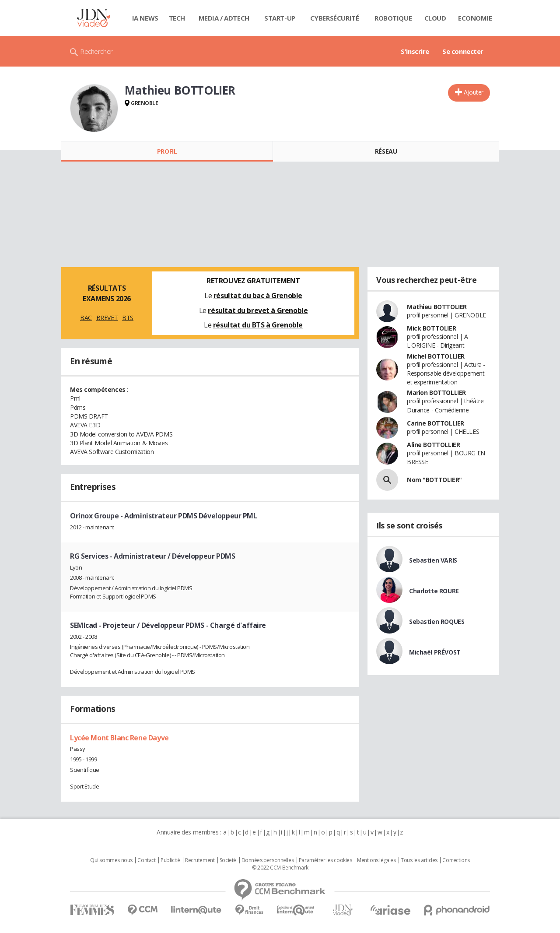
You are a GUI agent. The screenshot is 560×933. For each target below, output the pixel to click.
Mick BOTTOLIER (431, 328)
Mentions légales (376, 860)
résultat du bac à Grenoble (258, 296)
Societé (228, 860)
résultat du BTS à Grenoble (258, 325)
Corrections (456, 860)
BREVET (107, 318)
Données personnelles (268, 860)
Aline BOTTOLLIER (433, 445)
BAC (86, 318)
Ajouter (474, 92)
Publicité (170, 860)
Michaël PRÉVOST (435, 652)
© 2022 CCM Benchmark (280, 868)
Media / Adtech (224, 18)
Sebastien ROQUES (437, 621)
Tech (177, 18)
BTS (128, 318)
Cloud (435, 18)
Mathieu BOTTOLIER (437, 307)
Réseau (386, 151)
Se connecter (463, 51)
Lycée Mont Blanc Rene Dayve (119, 738)
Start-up (280, 18)
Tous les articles (419, 860)
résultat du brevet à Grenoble (258, 310)
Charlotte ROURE (434, 591)
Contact (146, 860)
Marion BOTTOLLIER (436, 393)
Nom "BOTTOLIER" (434, 480)
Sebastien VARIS (433, 560)
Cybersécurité (335, 18)
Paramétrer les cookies (325, 860)
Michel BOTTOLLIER (436, 356)
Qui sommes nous (111, 860)
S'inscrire (415, 51)
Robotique (393, 18)
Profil (167, 151)
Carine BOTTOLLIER (436, 423)
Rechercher (96, 51)
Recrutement (200, 860)
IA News (145, 18)
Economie (475, 18)
